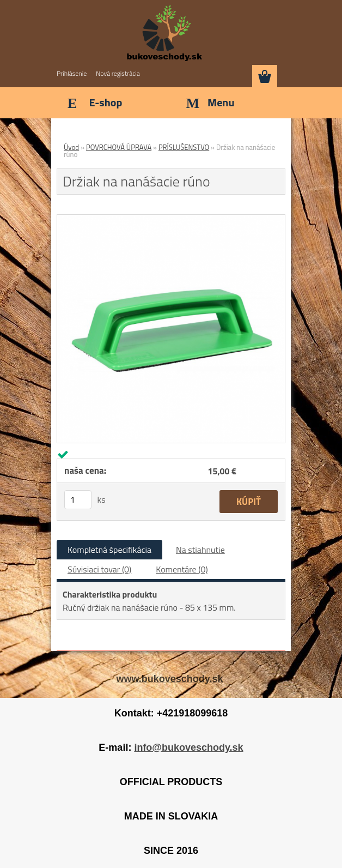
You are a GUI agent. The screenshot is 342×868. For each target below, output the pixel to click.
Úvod (71, 147)
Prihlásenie (72, 73)
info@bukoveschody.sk (188, 748)
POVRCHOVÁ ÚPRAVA (119, 147)
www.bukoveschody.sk (169, 679)
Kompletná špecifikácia (109, 550)
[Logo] (164, 34)
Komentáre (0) (182, 569)
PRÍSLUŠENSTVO (184, 147)
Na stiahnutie (200, 550)
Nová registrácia (118, 73)
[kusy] (78, 500)
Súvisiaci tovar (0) (99, 569)
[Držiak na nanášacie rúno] (171, 219)
